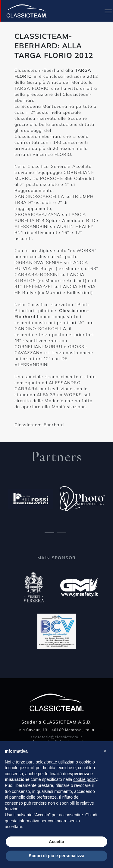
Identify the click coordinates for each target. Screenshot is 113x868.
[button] (105, 751)
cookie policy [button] (85, 779)
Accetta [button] (56, 842)
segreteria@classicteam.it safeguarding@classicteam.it (57, 739)
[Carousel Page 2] (61, 532)
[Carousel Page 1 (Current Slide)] (49, 532)
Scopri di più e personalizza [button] (56, 856)
